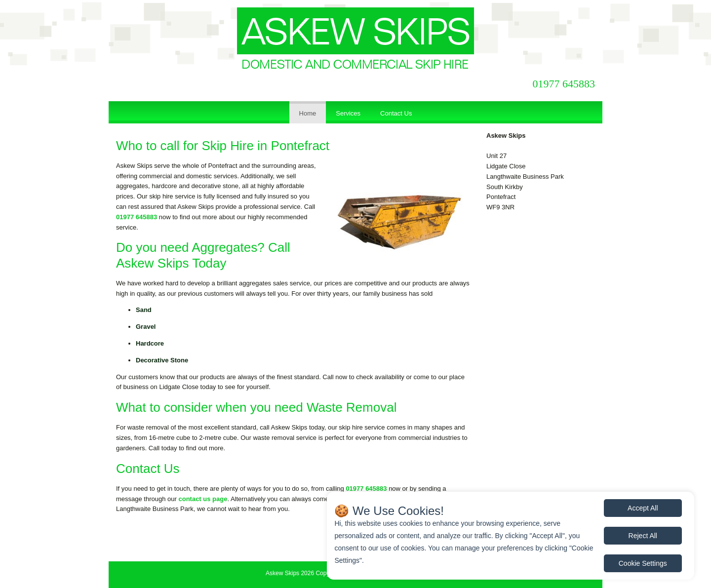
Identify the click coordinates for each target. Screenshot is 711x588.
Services (348, 113)
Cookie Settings (643, 563)
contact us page (203, 499)
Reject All (643, 536)
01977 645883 (564, 84)
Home (308, 113)
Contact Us (396, 113)
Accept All (643, 508)
